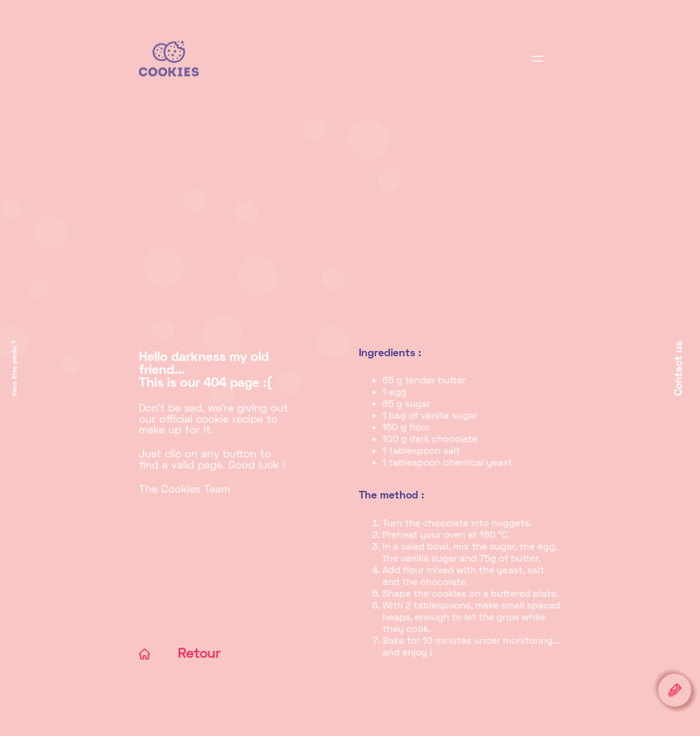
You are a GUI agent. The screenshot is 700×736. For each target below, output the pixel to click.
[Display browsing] (538, 65)
